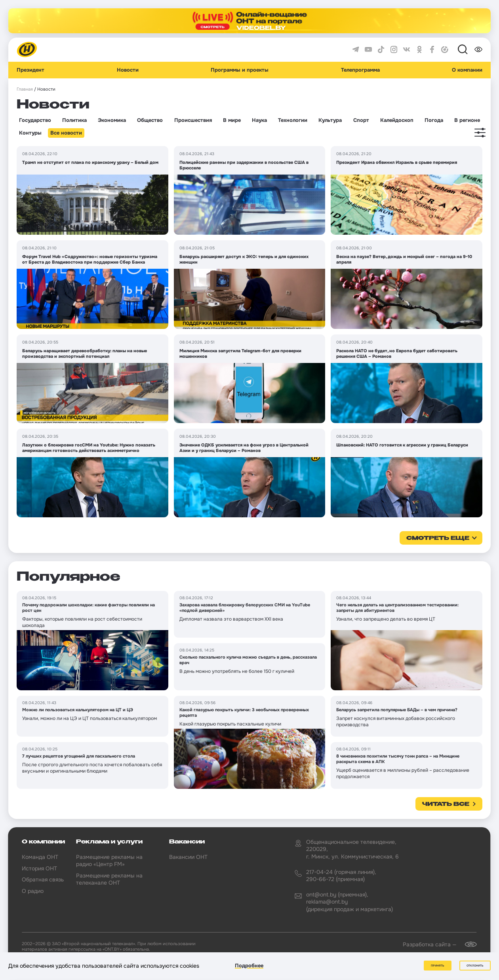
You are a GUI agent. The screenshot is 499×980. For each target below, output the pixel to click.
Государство (35, 120)
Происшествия (193, 120)
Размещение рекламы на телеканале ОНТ (109, 879)
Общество (150, 120)
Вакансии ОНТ (188, 857)
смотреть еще (438, 538)
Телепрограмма (360, 70)
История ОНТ (39, 868)
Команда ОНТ (40, 857)
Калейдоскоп (397, 120)
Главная (25, 89)
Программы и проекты (240, 70)
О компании (467, 70)
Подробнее (249, 966)
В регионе (467, 120)
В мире (232, 120)
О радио (33, 891)
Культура (330, 120)
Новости (128, 70)
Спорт (361, 120)
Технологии (293, 120)
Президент (30, 70)
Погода (434, 120)
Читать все (446, 804)
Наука (259, 120)
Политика (74, 120)
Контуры (30, 133)
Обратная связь (43, 879)
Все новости (66, 133)
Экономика (112, 120)
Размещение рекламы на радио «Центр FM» (109, 860)
